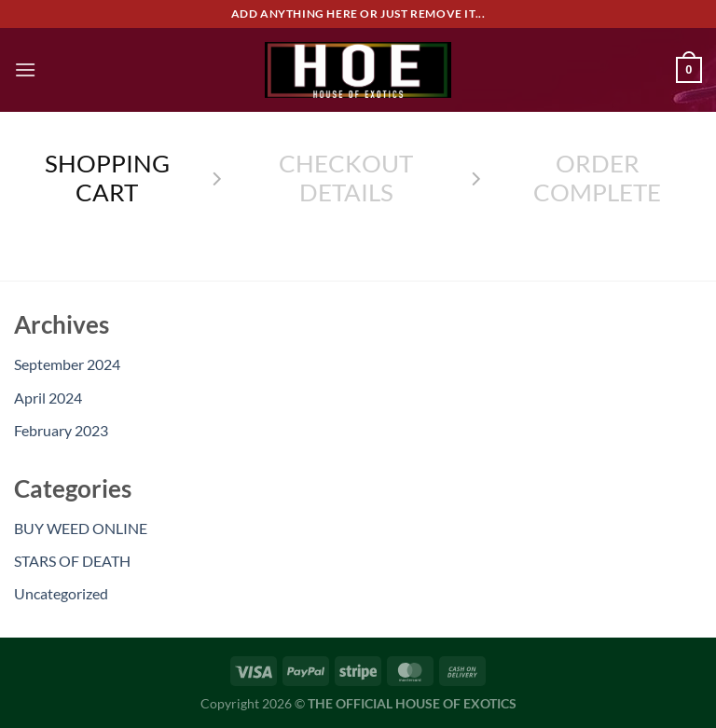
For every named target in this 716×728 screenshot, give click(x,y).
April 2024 (48, 398)
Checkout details (346, 178)
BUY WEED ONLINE (81, 528)
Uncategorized (61, 593)
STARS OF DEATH (72, 561)
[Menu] (25, 69)
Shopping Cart (107, 178)
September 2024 (67, 364)
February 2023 (61, 430)
